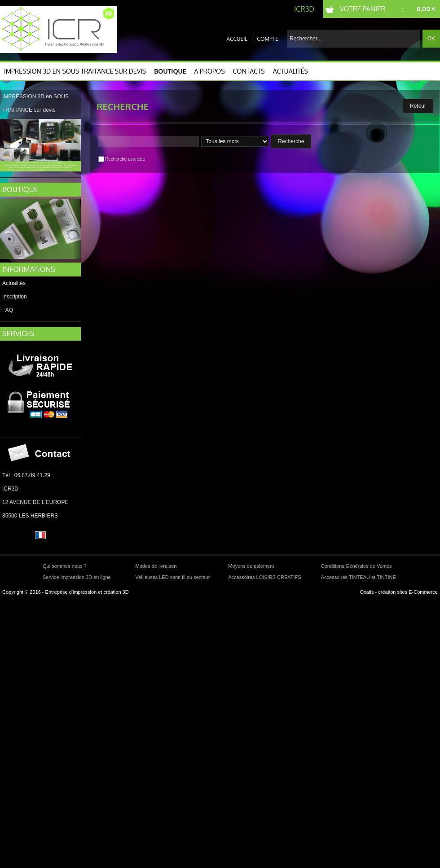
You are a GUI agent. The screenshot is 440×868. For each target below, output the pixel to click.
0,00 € (426, 9)
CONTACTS (249, 71)
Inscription (15, 297)
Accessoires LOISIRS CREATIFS (264, 577)
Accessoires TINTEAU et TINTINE (359, 577)
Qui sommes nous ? (65, 566)
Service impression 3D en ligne (77, 577)
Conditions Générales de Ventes (356, 566)
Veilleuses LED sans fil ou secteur (173, 577)
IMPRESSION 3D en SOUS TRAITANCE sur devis (75, 71)
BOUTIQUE (20, 189)
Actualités (290, 71)
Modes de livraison (156, 566)
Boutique (170, 71)
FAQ (8, 310)
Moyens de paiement (251, 566)
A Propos (210, 71)
